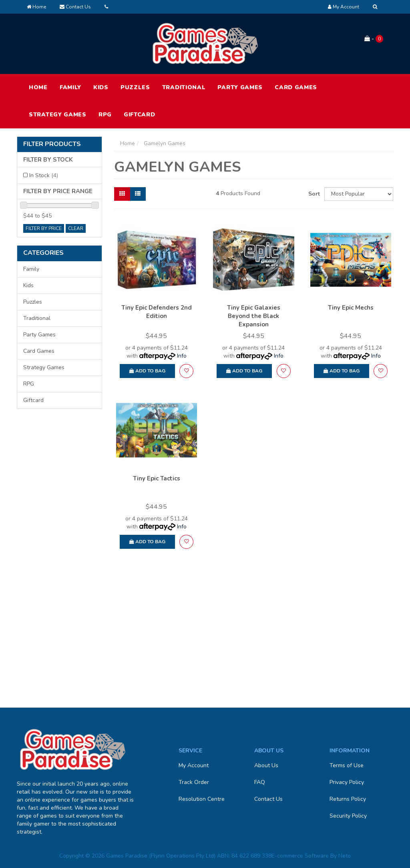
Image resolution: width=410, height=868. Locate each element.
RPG (105, 115)
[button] (186, 371)
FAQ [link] (260, 782)
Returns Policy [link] (348, 799)
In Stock (44, 175)
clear (76, 228)
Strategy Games (58, 115)
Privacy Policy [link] (347, 782)
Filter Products (52, 144)
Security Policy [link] (348, 816)
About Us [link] (266, 765)
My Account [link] (194, 765)
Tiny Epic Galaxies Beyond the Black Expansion (254, 316)
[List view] (138, 194)
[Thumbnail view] (122, 194)
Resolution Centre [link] (202, 799)
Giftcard (140, 115)
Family (70, 87)
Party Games (240, 87)
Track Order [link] (194, 782)
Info (182, 356)
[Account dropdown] (344, 7)
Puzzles (135, 87)
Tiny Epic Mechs (351, 308)
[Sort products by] (359, 194)
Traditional (184, 87)
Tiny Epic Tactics (157, 478)
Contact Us (75, 7)
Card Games (296, 87)
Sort (313, 194)
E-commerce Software (300, 856)
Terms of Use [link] (347, 765)
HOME (38, 87)
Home (36, 7)
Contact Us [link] (268, 799)
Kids (101, 87)
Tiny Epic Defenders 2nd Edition (157, 312)
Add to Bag (147, 371)
